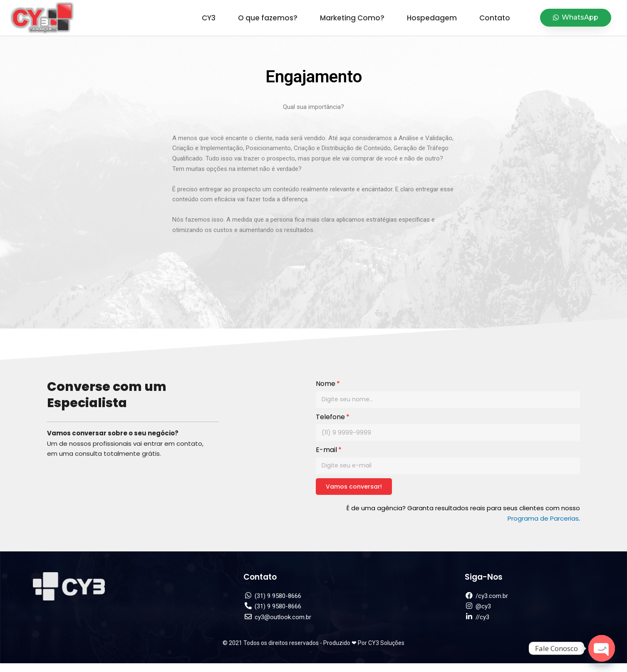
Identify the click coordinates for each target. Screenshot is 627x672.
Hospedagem (432, 18)
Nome (326, 384)
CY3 (209, 18)
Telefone (330, 417)
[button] (576, 18)
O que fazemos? (268, 18)
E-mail (326, 450)
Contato (495, 18)
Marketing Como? (352, 18)
